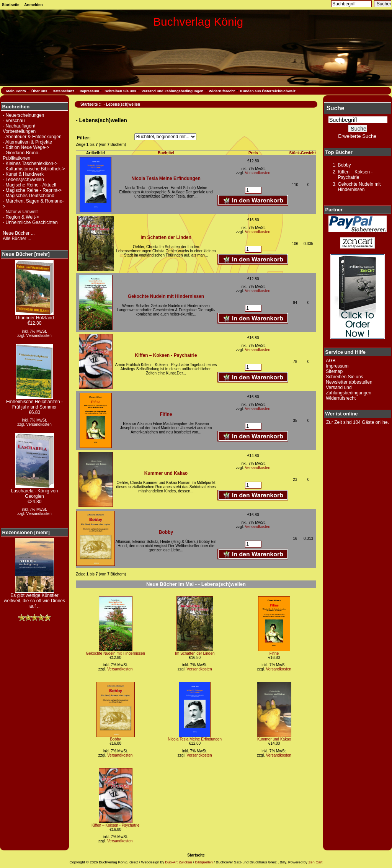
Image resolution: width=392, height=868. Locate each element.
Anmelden (33, 5)
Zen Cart (315, 862)
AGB (331, 361)
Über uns (39, 91)
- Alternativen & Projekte (27, 142)
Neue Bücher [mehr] (26, 254)
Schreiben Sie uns (120, 91)
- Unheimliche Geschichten (30, 222)
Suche (336, 108)
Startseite (11, 5)
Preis (253, 153)
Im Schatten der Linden (166, 237)
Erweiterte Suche (357, 136)
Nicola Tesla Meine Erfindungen (166, 178)
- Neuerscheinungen (23, 115)
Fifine (166, 414)
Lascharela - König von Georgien (35, 491)
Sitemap (334, 371)
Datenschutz (64, 91)
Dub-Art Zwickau (178, 862)
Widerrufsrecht (222, 91)
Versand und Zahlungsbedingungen (173, 91)
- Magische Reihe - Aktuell (29, 185)
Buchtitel (166, 153)
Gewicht (308, 153)
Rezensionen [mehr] (26, 532)
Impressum (89, 91)
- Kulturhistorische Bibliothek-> (34, 169)
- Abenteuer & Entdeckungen (32, 137)
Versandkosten (39, 336)
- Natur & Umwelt (20, 212)
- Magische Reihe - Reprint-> (32, 190)
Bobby (166, 532)
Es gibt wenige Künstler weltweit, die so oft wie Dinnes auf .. (34, 599)
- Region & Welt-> (21, 217)
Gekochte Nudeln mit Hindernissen (166, 296)
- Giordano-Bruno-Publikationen (21, 155)
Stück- (295, 153)
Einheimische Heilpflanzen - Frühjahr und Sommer (34, 402)
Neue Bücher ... (19, 233)
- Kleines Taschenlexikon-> (30, 163)
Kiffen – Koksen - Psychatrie (166, 355)
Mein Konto (16, 91)
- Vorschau (14, 121)
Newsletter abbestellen (349, 382)
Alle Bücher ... (17, 239)
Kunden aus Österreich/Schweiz (268, 91)
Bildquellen (204, 862)
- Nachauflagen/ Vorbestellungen (19, 129)
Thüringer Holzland (34, 316)
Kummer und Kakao (166, 473)
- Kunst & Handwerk (23, 174)
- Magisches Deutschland (29, 196)
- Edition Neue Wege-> (26, 147)
